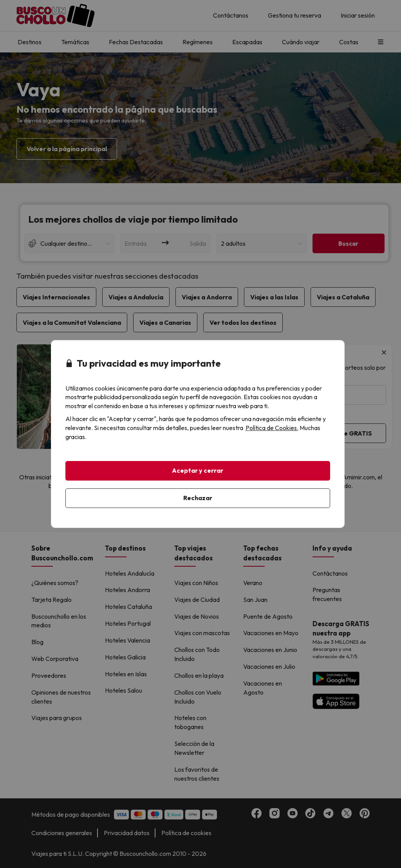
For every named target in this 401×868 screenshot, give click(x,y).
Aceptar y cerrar (198, 470)
